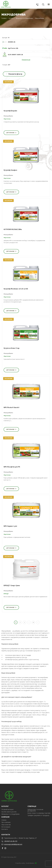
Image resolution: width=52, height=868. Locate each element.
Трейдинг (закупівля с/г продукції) (38, 815)
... (29, 622)
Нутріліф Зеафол (10, 170)
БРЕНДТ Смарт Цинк (12, 586)
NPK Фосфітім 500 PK (12, 467)
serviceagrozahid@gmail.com (13, 844)
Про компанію (6, 822)
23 (33, 622)
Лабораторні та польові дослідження (35, 810)
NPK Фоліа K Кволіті (11, 407)
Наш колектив (6, 825)
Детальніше (11, 133)
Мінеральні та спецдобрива (10, 814)
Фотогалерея (6, 827)
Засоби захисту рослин (9, 812)
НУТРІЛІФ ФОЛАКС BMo (13, 229)
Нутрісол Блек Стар (12, 348)
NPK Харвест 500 (10, 526)
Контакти (5, 829)
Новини (4, 820)
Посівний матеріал (7, 809)
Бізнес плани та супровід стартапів (39, 813)
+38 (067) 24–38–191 (11, 841)
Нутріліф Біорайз (10, 111)
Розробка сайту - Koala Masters (26, 863)
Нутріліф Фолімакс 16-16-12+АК (16, 289)
